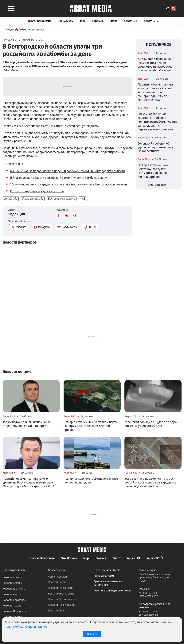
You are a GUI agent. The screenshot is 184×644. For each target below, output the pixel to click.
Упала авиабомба (33, 199)
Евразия (98, 21)
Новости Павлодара (15, 611)
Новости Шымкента (14, 589)
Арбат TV (152, 21)
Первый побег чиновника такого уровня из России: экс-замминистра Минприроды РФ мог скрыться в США (156, 92)
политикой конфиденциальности (28, 627)
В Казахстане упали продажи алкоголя (37, 191)
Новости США (56, 611)
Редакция (17, 214)
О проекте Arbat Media (107, 570)
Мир (83, 21)
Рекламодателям (104, 576)
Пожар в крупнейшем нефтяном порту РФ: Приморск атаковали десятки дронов (153, 171)
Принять (92, 634)
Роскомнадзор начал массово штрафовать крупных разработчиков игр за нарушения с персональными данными (158, 122)
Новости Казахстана (38, 21)
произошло (46, 103)
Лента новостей (57, 577)
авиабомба (11, 199)
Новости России (57, 582)
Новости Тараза (12, 606)
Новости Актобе (12, 594)
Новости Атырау (12, 617)
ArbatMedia (11, 70)
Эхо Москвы (66, 21)
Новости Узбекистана (61, 588)
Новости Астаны (12, 583)
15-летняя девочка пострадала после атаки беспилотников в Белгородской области (69, 184)
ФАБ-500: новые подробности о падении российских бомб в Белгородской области (68, 171)
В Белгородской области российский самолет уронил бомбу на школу (59, 178)
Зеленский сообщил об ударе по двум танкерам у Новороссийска (156, 147)
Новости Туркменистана (62, 599)
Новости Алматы (12, 577)
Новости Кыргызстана (61, 594)
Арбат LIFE (131, 21)
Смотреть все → (159, 185)
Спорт (113, 21)
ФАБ (83, 199)
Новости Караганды (14, 600)
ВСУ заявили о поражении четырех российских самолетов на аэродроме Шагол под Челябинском (156, 65)
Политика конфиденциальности (112, 591)
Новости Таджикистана (62, 605)
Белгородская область (62, 199)
